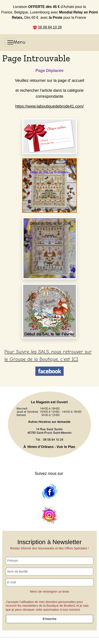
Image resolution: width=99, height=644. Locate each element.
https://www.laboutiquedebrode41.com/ (49, 106)
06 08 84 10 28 (50, 27)
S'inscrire (49, 619)
